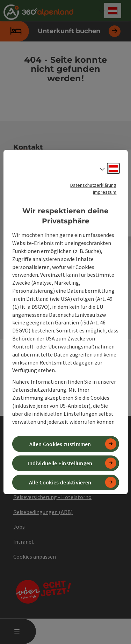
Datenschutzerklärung (93, 185)
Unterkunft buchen (60, 31)
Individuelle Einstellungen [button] (60, 463)
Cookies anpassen (35, 557)
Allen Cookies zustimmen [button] (60, 444)
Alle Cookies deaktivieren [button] (60, 482)
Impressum (105, 192)
